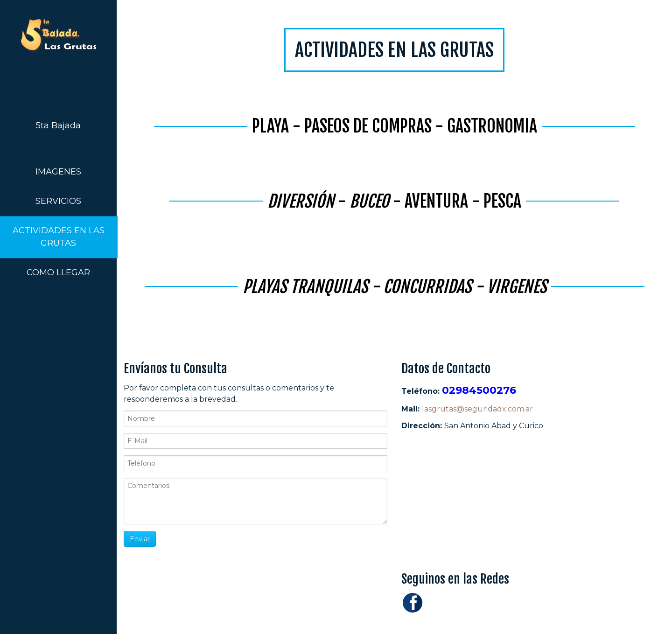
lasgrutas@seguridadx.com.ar (477, 409)
